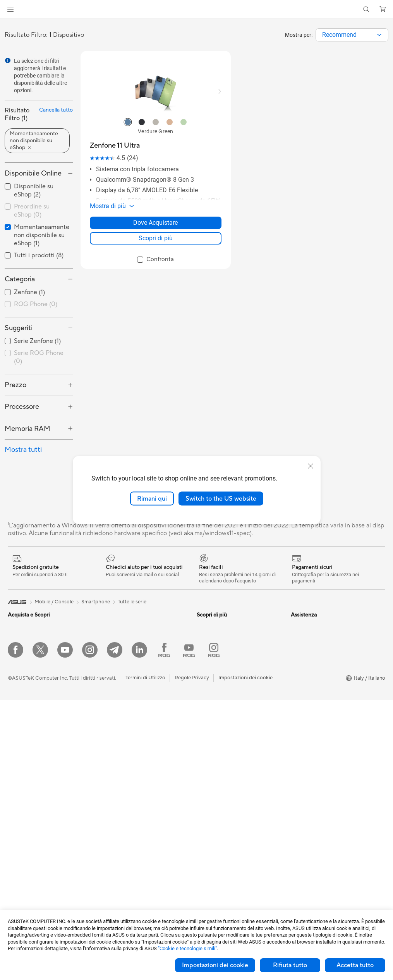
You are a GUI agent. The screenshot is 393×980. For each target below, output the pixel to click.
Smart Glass (21, 802)
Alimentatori (115, 661)
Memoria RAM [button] (27, 429)
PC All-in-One (23, 814)
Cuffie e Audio (117, 825)
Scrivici (205, 708)
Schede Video (24, 896)
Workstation (22, 860)
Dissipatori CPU (119, 650)
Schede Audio (117, 627)
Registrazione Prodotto (224, 720)
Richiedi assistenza (218, 697)
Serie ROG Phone (39, 357)
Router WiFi (114, 732)
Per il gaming (22, 685)
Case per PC (115, 638)
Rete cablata (115, 766)
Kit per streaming (120, 848)
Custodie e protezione (126, 871)
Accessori (19, 697)
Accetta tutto (355, 965)
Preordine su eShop (32, 211)
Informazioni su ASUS (315, 627)
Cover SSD (113, 685)
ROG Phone (36, 304)
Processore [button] (22, 407)
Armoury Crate (214, 661)
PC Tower (19, 825)
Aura (202, 673)
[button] (10, 9)
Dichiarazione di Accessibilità (324, 673)
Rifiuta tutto (290, 965)
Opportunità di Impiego (318, 650)
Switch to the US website (221, 498)
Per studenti (21, 673)
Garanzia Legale (215, 755)
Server (108, 778)
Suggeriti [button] (19, 328)
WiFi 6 (108, 720)
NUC (14, 837)
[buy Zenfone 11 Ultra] (115, 146)
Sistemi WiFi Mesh (122, 755)
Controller (112, 837)
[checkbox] (39, 305)
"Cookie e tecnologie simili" (187, 948)
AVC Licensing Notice (221, 627)
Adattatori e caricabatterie (131, 883)
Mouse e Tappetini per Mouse (134, 813)
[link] (196, 9)
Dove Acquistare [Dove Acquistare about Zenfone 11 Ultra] (155, 223)
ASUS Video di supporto (225, 732)
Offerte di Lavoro (311, 638)
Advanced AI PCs (217, 650)
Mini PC (17, 849)
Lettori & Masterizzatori (128, 673)
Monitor (17, 791)
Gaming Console (27, 755)
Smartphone (22, 744)
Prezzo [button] (15, 385)
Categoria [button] (20, 279)
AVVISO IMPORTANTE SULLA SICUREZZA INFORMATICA (326, 688)
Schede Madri (24, 884)
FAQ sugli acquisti (217, 766)
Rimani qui (152, 498)
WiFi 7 (108, 708)
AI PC (14, 708)
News (297, 661)
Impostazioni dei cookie (215, 965)
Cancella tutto (56, 110)
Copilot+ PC (22, 720)
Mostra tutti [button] (23, 450)
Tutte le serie (132, 602)
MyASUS (207, 743)
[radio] (128, 122)
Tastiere (110, 802)
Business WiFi (116, 743)
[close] (311, 466)
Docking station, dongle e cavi (135, 895)
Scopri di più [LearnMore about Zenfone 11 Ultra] (156, 238)
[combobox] (352, 35)
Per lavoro (20, 650)
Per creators (22, 662)
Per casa (17, 639)
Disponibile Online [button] (33, 173)
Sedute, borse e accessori (130, 860)
